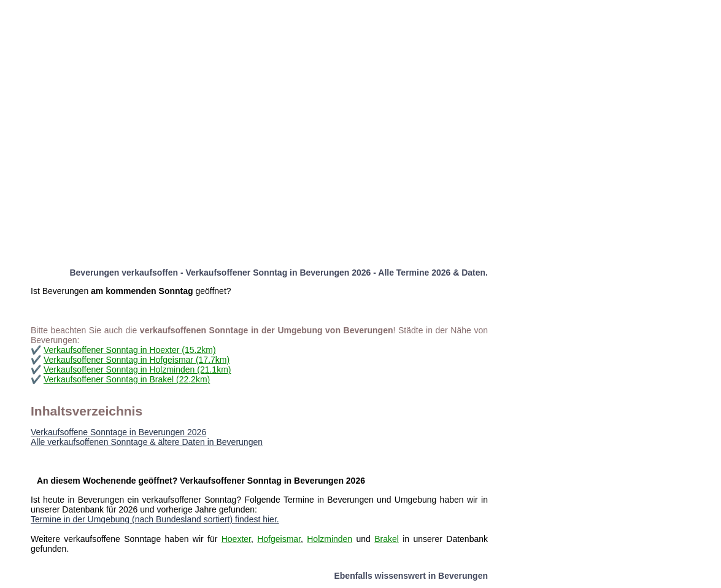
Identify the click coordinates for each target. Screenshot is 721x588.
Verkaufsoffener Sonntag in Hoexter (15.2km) (130, 350)
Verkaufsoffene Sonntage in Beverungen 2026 (118, 432)
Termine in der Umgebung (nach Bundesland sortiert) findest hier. (155, 519)
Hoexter (236, 539)
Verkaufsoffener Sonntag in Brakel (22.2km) (127, 379)
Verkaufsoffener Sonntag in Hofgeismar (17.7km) (137, 360)
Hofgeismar (279, 539)
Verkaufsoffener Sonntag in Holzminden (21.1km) (137, 369)
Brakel (387, 539)
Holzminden (330, 539)
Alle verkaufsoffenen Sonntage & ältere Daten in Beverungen (147, 442)
